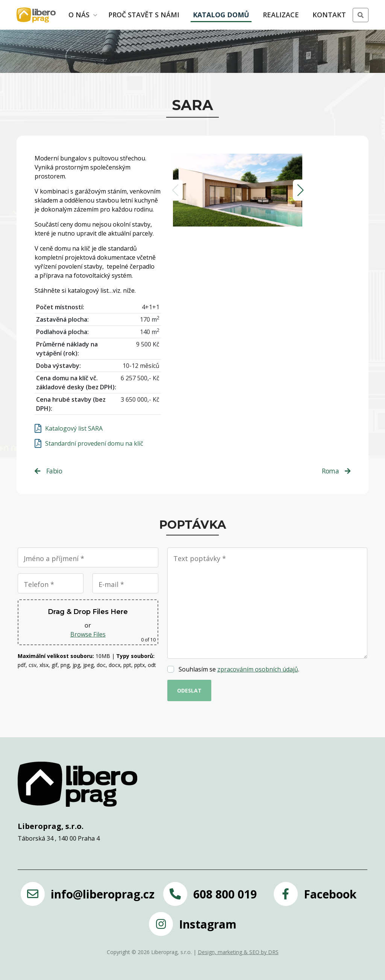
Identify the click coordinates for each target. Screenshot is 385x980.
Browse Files (88, 634)
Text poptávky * (200, 558)
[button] (361, 15)
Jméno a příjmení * (54, 558)
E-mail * (111, 584)
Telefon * (39, 584)
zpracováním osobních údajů (258, 669)
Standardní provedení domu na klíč (94, 443)
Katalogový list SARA (74, 428)
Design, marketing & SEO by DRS (238, 952)
